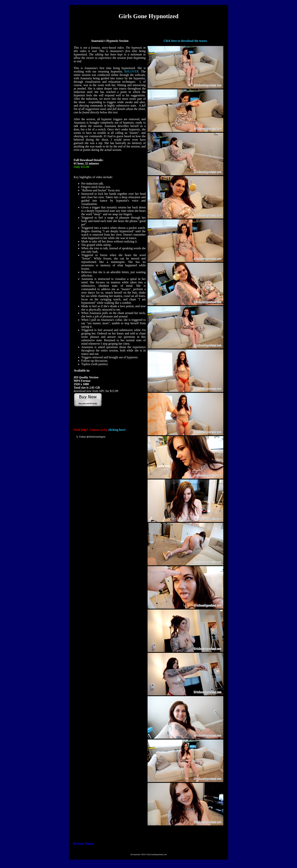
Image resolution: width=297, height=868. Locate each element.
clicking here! (117, 430)
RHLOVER (131, 71)
